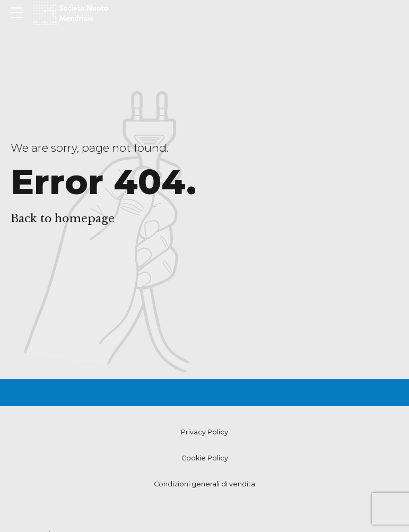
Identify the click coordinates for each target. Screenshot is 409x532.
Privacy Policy (204, 432)
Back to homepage (63, 219)
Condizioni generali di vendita (204, 484)
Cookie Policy (205, 458)
